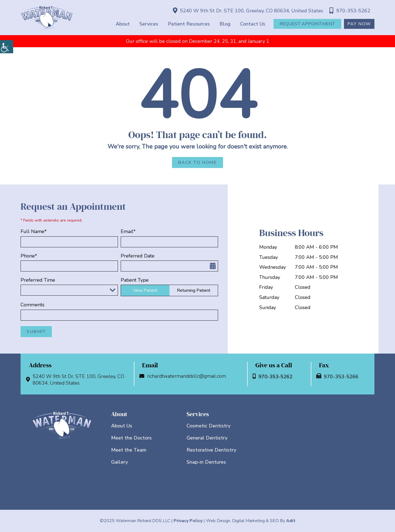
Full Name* (34, 232)
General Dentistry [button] (207, 438)
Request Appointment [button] (307, 24)
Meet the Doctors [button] (131, 438)
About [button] (123, 24)
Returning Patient (194, 290)
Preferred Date (138, 256)
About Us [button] (122, 426)
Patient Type (135, 280)
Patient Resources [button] (189, 24)
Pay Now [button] (359, 24)
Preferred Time (38, 280)
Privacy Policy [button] (188, 521)
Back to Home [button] (197, 163)
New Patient (145, 290)
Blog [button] (225, 24)
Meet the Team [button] (129, 450)
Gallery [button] (119, 462)
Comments (33, 305)
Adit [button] (291, 521)
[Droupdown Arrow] (112, 290)
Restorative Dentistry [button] (211, 450)
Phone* (29, 256)
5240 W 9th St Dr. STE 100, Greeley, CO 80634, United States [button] (248, 11)
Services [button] (149, 24)
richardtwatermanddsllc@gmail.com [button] (184, 376)
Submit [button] (36, 332)
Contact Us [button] (253, 24)
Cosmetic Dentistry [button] (208, 426)
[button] (7, 47)
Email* (128, 232)
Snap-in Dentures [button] (206, 462)
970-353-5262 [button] (350, 11)
